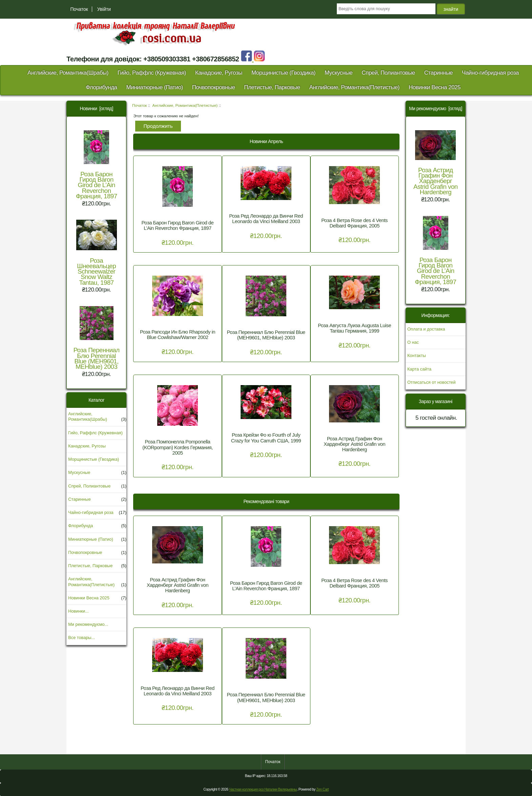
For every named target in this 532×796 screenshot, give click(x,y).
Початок (79, 9)
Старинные (438, 73)
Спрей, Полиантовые (388, 73)
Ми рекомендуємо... (88, 624)
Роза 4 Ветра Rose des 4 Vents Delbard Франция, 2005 (354, 223)
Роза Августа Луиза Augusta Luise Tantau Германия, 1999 (354, 328)
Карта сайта (419, 369)
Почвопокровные (214, 87)
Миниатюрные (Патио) (155, 87)
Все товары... (81, 638)
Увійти (104, 9)
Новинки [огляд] (97, 108)
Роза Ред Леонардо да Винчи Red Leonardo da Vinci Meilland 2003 (266, 219)
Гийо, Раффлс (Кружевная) (152, 73)
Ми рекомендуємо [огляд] (436, 108)
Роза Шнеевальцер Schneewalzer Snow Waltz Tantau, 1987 (97, 253)
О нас (413, 342)
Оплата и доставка (426, 329)
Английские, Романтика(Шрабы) (68, 73)
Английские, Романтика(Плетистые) (185, 105)
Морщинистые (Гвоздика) (283, 73)
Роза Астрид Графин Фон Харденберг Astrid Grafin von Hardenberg (354, 444)
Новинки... (78, 611)
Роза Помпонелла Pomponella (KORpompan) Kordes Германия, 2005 (177, 447)
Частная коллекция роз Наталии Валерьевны (263, 789)
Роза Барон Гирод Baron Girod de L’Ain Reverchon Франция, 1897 (97, 165)
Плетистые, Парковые (272, 87)
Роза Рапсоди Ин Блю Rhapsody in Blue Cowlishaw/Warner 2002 (178, 335)
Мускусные (339, 73)
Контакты (417, 355)
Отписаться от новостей (432, 382)
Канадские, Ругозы (219, 73)
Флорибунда (101, 87)
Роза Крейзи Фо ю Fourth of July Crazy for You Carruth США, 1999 (266, 438)
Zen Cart (322, 789)
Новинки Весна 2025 (435, 87)
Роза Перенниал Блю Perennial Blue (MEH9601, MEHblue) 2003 (97, 338)
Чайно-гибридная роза (490, 73)
